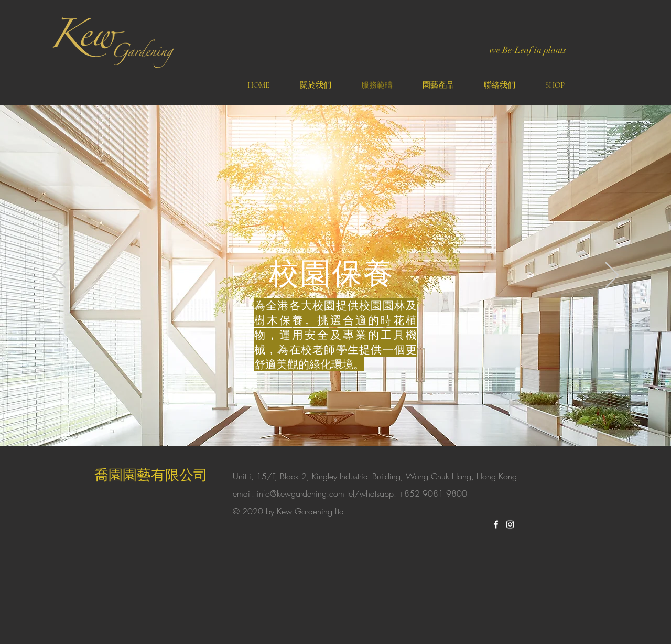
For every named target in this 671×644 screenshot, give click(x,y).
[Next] (612, 276)
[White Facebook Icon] (496, 524)
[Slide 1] (335, 420)
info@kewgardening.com (301, 493)
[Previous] (59, 276)
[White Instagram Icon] (510, 524)
